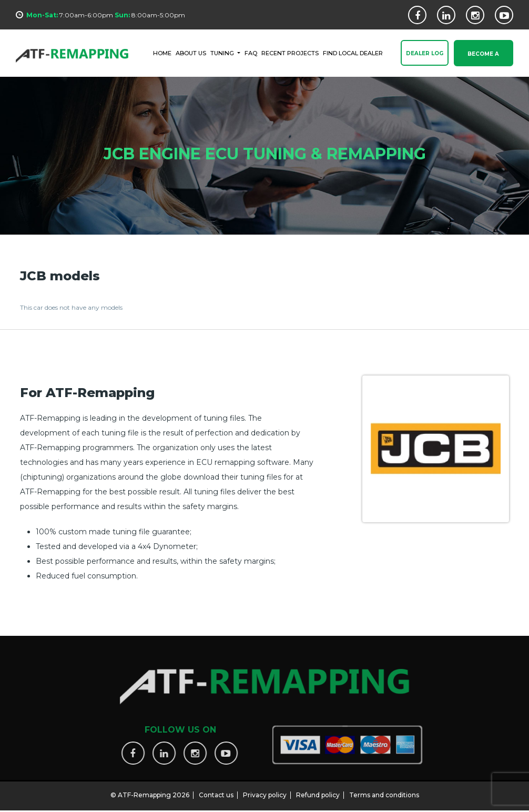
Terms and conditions (384, 791)
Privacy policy (265, 791)
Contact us (216, 791)
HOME (162, 53)
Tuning (223, 53)
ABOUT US (191, 53)
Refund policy (318, 791)
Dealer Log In (425, 59)
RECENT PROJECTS (290, 53)
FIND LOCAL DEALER (353, 53)
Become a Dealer (483, 59)
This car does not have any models (71, 307)
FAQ (251, 53)
